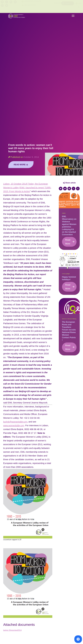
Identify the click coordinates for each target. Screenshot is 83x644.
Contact (58, 6)
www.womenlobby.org (14, 425)
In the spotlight (66, 274)
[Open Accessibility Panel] (78, 639)
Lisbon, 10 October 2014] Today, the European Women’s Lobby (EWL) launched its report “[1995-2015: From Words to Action (27, 188)
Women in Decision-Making (69, 319)
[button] (73, 16)
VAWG (64, 213)
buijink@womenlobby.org (15, 422)
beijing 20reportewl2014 (12, 630)
